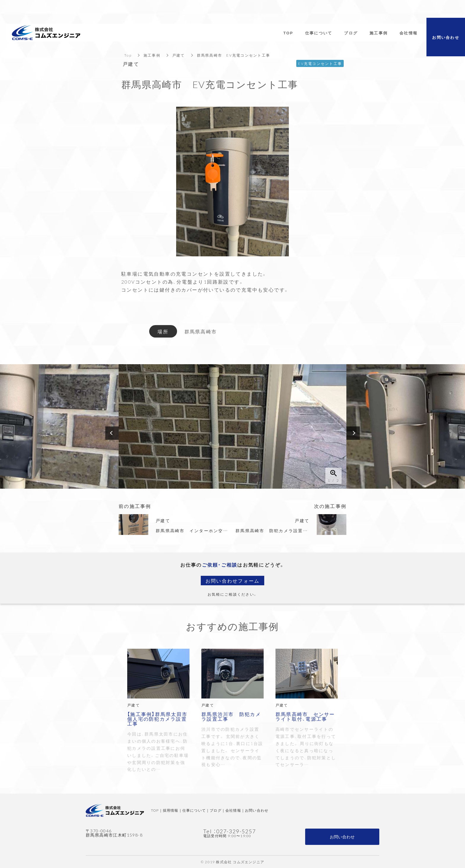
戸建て (179, 55)
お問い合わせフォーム (233, 581)
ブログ (216, 810)
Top (128, 55)
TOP (155, 810)
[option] (232, 426)
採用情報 (171, 810)
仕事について (194, 810)
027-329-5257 (236, 831)
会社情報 (233, 810)
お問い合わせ (257, 810)
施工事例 (152, 55)
